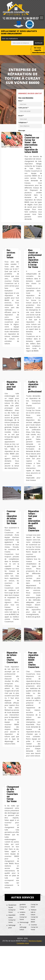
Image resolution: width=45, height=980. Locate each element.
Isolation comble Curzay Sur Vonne (23, 916)
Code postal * (23, 108)
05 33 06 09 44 (12, 18)
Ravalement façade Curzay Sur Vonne (12, 909)
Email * (21, 116)
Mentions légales (35, 941)
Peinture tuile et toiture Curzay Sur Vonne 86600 (34, 916)
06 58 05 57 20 (32, 18)
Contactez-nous (23, 943)
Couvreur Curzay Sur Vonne (34, 927)
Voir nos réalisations (10, 39)
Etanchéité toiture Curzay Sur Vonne (12, 919)
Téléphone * (23, 122)
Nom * (21, 101)
